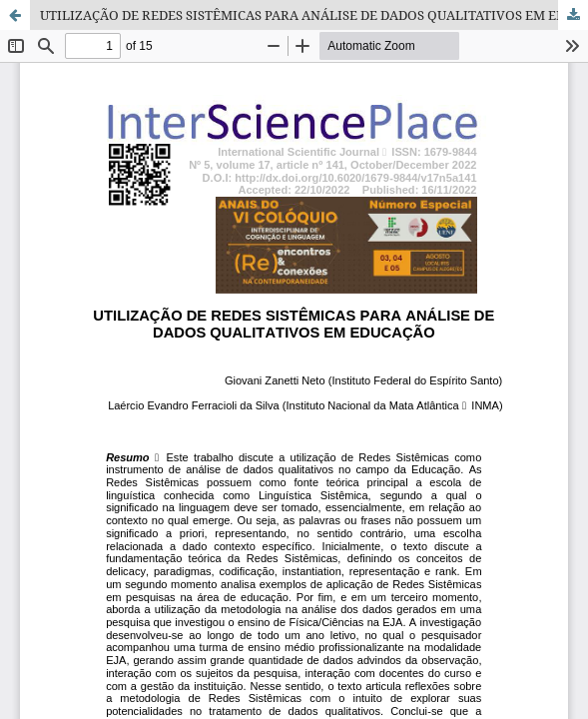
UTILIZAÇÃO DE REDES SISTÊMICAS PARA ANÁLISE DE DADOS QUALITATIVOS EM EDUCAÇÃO (314, 15)
